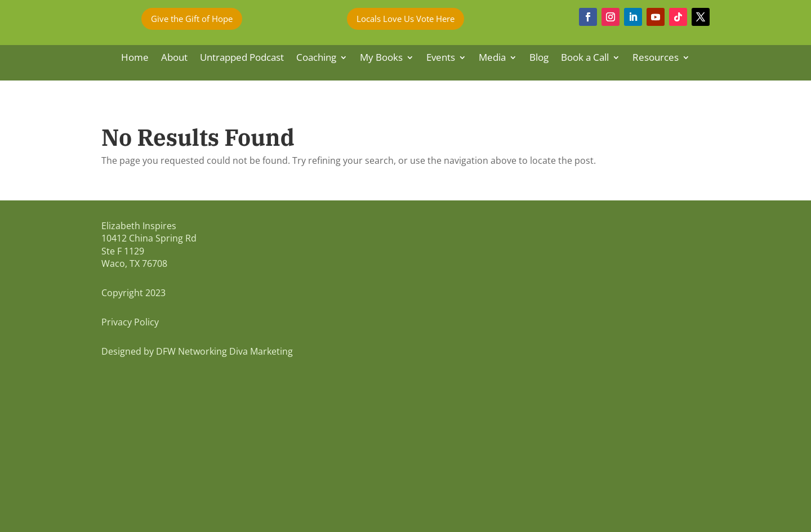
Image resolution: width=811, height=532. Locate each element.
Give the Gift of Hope (192, 19)
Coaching (316, 59)
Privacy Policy (130, 322)
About (174, 59)
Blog (539, 59)
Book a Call (585, 59)
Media (492, 59)
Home (135, 59)
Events (441, 59)
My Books (381, 59)
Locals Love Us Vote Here (405, 19)
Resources (656, 59)
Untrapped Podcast (242, 59)
